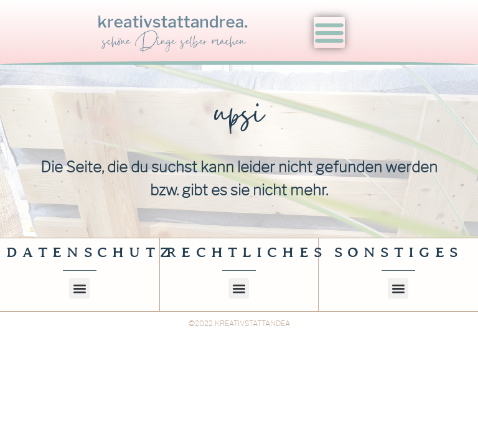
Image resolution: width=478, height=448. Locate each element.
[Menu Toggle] (329, 32)
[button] (79, 303)
